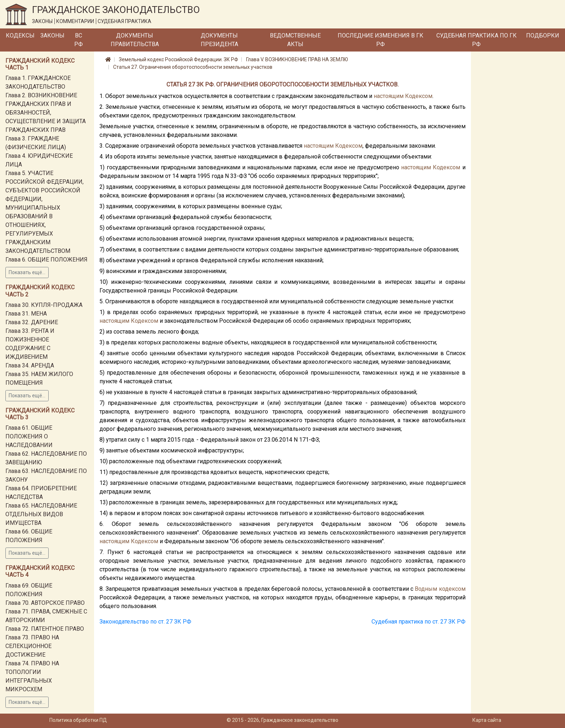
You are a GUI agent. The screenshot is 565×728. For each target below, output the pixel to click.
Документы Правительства (135, 40)
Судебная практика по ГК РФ (477, 40)
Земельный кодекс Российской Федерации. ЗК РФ (179, 59)
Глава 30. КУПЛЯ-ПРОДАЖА (44, 305)
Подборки (543, 35)
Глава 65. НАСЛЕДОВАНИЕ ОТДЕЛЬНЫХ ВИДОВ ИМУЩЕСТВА (41, 514)
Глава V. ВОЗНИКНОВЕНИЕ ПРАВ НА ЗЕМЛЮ (297, 59)
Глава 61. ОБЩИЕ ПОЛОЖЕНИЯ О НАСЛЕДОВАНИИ (29, 436)
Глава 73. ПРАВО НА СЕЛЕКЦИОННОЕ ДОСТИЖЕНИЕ (32, 646)
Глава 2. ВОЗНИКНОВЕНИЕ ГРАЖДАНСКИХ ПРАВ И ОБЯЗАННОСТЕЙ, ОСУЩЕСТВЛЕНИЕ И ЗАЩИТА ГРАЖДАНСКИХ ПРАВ (46, 113)
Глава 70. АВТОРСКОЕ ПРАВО (45, 603)
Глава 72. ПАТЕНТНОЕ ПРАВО (45, 629)
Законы (52, 35)
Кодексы (20, 35)
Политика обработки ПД (78, 720)
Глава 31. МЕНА (26, 314)
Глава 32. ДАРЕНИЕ (32, 322)
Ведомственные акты (295, 40)
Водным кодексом (440, 589)
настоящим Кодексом (403, 96)
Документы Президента (219, 40)
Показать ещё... (27, 272)
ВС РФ (79, 40)
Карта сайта (487, 720)
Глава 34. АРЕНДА (30, 365)
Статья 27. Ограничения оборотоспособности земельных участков (193, 67)
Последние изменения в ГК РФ (381, 40)
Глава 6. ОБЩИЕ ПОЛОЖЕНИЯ (46, 260)
